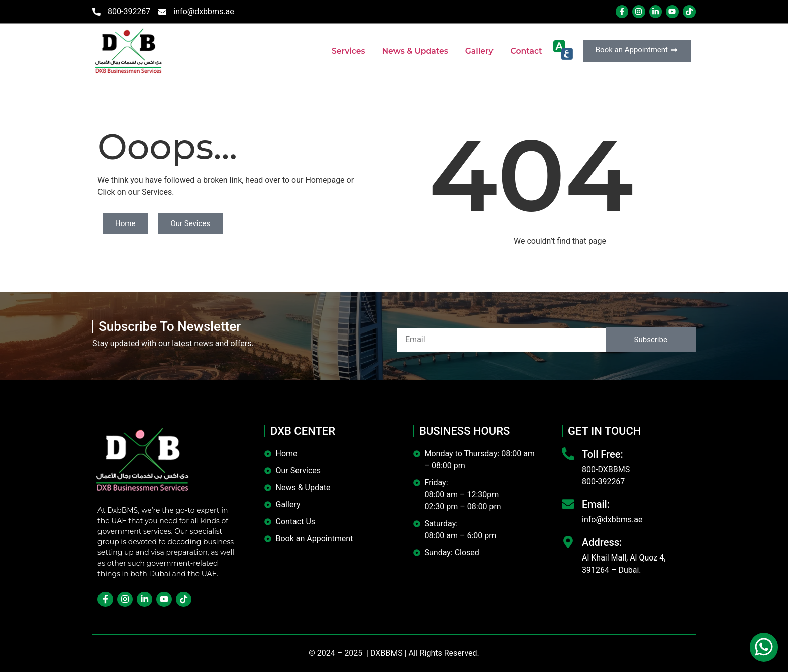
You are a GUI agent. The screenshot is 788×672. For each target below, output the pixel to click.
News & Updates (413, 51)
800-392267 (603, 481)
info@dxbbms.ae (612, 520)
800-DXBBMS (606, 469)
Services (345, 51)
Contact (526, 51)
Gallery (478, 51)
